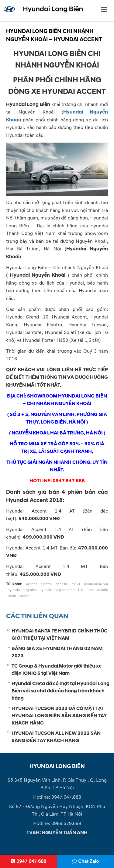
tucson (24, 596)
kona (90, 590)
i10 (81, 590)
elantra (46, 584)
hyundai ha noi (96, 584)
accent (31, 584)
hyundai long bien (22, 590)
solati (12, 596)
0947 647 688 (29, 861)
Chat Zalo (85, 861)
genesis (62, 584)
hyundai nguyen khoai (57, 590)
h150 (76, 584)
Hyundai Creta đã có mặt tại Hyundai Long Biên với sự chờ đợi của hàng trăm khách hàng (60, 691)
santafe (102, 590)
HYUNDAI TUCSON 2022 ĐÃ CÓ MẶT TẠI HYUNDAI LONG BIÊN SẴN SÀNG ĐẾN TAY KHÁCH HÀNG (59, 716)
